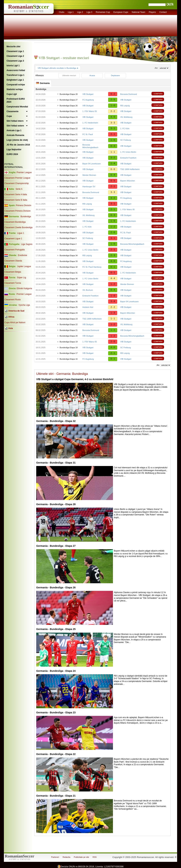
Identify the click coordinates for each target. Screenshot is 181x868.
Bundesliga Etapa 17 (69, 158)
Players (152, 12)
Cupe (9, 116)
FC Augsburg (88, 100)
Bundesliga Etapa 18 (69, 152)
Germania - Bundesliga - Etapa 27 (56, 546)
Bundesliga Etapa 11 (69, 192)
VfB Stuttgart (88, 94)
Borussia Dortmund (129, 94)
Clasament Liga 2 (15, 56)
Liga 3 (89, 12)
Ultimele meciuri (69, 75)
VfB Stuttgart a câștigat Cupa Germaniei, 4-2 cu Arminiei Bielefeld (75, 379)
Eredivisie (22, 255)
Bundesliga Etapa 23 (69, 123)
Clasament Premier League (17, 178)
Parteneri (55, 857)
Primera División (24, 205)
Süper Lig (21, 278)
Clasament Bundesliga (15, 222)
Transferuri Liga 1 (15, 75)
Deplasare (115, 75)
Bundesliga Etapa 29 (69, 284)
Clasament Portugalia (15, 250)
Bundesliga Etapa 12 (69, 187)
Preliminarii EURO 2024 (16, 100)
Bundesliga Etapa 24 (69, 117)
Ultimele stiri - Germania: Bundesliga (62, 374)
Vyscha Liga (24, 305)
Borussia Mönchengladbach (132, 244)
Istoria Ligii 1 (13, 66)
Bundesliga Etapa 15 (69, 169)
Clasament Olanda (13, 261)
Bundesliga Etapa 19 (69, 146)
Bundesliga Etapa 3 (68, 238)
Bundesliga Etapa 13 (69, 181)
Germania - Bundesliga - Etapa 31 (56, 463)
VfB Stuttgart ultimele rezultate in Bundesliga (58, 68)
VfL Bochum (88, 290)
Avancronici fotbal (16, 70)
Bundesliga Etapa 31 (69, 273)
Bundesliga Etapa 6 (68, 221)
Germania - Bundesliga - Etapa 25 (56, 629)
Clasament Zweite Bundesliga (18, 227)
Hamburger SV (89, 187)
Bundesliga (26, 217)
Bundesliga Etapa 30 (69, 279)
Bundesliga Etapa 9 (68, 204)
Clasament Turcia (13, 283)
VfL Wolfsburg (126, 117)
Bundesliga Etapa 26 (69, 106)
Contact (163, 12)
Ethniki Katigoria (24, 288)
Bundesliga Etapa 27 (69, 100)
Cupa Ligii (12, 94)
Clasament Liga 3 (15, 61)
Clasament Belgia (13, 272)
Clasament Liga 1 (15, 51)
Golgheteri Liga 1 (15, 80)
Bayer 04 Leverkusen (92, 164)
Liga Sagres (27, 244)
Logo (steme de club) (17, 140)
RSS (95, 857)
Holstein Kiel (88, 307)
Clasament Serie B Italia (16, 200)
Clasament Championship (17, 183)
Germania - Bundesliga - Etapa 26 (56, 587)
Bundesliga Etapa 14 (69, 175)
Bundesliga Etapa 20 (69, 140)
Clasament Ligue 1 (13, 239)
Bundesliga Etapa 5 (68, 227)
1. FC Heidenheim (90, 123)
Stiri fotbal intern (15, 121)
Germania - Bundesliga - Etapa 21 (56, 796)
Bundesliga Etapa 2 (68, 244)
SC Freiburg (125, 140)
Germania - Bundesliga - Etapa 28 (56, 504)
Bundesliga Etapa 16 (69, 164)
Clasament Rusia (12, 300)
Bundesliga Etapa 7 (68, 215)
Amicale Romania (15, 135)
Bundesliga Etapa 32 (69, 267)
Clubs (62, 12)
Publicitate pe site (81, 857)
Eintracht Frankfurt (128, 158)
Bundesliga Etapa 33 (69, 261)
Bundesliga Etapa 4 (68, 233)
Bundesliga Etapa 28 (69, 94)
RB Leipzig (125, 106)
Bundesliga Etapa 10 (69, 198)
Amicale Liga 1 (14, 130)
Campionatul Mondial (17, 107)
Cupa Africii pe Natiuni (15, 322)
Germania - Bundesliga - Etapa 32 (56, 421)
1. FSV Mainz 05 (90, 111)
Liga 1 (71, 12)
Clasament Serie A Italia (16, 194)
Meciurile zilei (13, 47)
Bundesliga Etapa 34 (69, 255)
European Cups (121, 12)
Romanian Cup (103, 12)
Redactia (66, 857)
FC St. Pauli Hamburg (92, 267)
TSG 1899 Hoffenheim (130, 169)
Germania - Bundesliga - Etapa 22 (56, 754)
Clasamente (12, 111)
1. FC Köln (125, 129)
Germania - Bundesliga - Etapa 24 (56, 671)
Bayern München (128, 181)
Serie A (19, 189)
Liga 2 (80, 12)
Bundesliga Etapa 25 (69, 111)
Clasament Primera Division (17, 211)
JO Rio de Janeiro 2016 (18, 145)
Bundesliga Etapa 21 (69, 134)
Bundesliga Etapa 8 (68, 209)
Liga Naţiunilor (14, 150)
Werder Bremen (89, 175)
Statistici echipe (15, 89)
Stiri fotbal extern (15, 126)
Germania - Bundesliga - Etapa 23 (56, 712)
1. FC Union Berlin (128, 152)
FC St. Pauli (88, 134)
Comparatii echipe (16, 85)
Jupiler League (24, 266)
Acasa (92, 75)
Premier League (24, 172)
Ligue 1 (21, 233)
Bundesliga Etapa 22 (69, 129)
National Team (138, 12)
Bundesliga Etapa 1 (68, 250)
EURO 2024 (12, 154)
